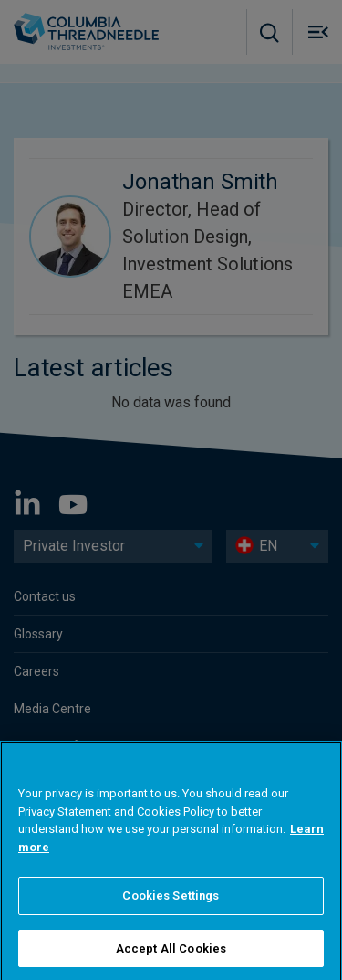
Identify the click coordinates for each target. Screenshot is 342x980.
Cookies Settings (171, 924)
